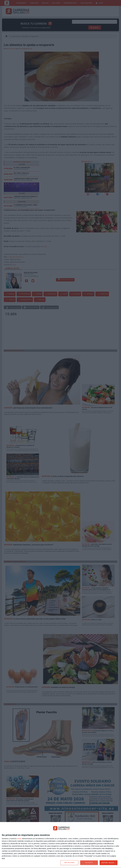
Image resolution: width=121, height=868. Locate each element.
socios (19, 839)
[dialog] (60, 845)
